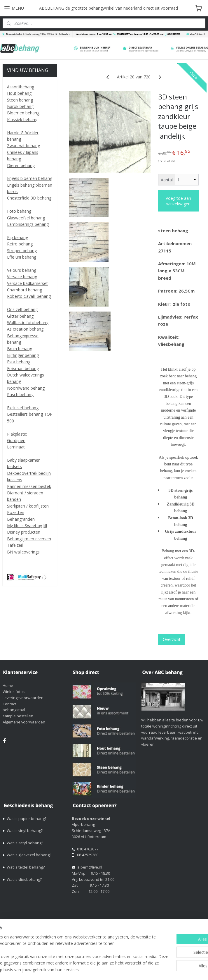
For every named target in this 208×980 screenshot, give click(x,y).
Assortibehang (21, 87)
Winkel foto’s (14, 692)
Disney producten (24, 532)
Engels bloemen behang (30, 178)
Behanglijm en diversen (29, 539)
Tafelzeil (15, 545)
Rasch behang (20, 394)
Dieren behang (21, 165)
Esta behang (19, 362)
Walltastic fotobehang (28, 323)
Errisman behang (23, 368)
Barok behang (20, 106)
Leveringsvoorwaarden (23, 698)
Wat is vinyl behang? (25, 831)
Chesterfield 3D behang (29, 198)
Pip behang (18, 237)
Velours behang (22, 270)
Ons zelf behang (22, 309)
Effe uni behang (22, 257)
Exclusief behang (23, 408)
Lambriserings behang (28, 224)
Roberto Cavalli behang (29, 296)
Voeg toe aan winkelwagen (178, 201)
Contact (9, 704)
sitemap (168, 960)
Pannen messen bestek (29, 486)
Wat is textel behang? (26, 867)
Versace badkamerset (27, 283)
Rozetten (16, 512)
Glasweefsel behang (26, 218)
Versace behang (22, 277)
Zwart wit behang (23, 146)
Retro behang (20, 244)
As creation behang (25, 329)
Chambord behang (25, 290)
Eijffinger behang (23, 355)
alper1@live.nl (90, 867)
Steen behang (20, 100)
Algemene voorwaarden (24, 722)
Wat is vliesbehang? (24, 879)
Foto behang (19, 211)
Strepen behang (22, 251)
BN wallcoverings (23, 552)
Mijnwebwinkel (123, 969)
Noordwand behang (26, 388)
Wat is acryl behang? (25, 843)
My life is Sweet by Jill (27, 526)
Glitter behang (20, 316)
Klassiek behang (22, 120)
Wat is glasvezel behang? (29, 855)
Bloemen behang (23, 113)
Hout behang (19, 93)
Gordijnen (16, 440)
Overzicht (172, 640)
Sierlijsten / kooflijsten (28, 506)
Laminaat (16, 447)
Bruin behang (20, 349)
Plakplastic (17, 434)
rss (180, 960)
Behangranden (21, 519)
